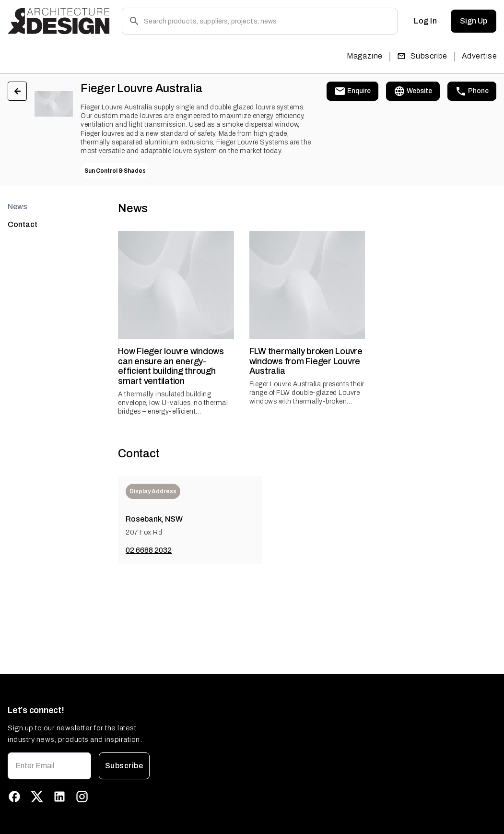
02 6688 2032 (149, 550)
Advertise (479, 56)
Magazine (365, 56)
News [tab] (18, 207)
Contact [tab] (23, 224)
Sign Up (474, 21)
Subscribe (422, 56)
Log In (425, 21)
